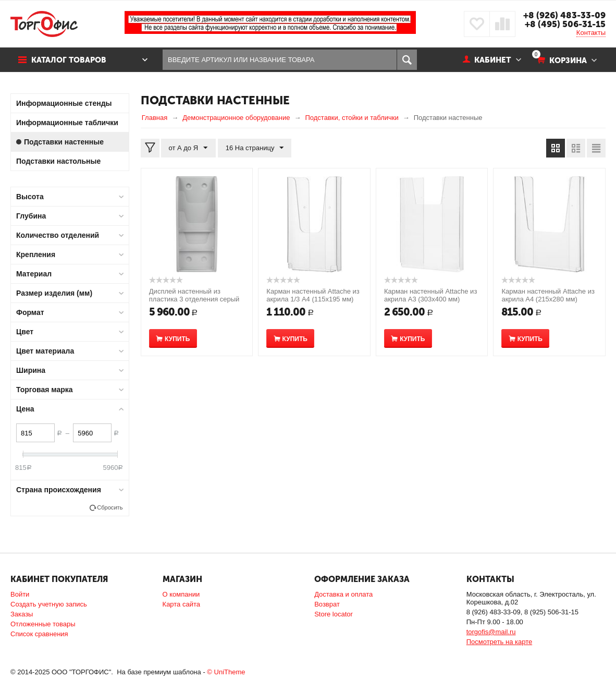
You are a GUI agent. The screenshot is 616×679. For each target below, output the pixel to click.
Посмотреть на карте (499, 642)
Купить (177, 339)
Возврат (327, 604)
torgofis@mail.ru (491, 632)
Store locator (334, 614)
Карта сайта (181, 604)
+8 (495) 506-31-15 (565, 24)
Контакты (591, 33)
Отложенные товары (43, 624)
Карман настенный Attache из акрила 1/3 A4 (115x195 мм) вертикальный (313, 299)
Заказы (22, 614)
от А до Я (188, 148)
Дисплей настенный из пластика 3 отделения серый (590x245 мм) (194, 299)
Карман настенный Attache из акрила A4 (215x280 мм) (548, 295)
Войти (20, 594)
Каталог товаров (69, 60)
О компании (181, 594)
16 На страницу (254, 148)
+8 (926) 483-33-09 (564, 15)
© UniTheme (226, 672)
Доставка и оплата (343, 594)
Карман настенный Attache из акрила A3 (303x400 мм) (430, 295)
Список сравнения (39, 634)
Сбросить (110, 507)
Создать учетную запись (49, 604)
